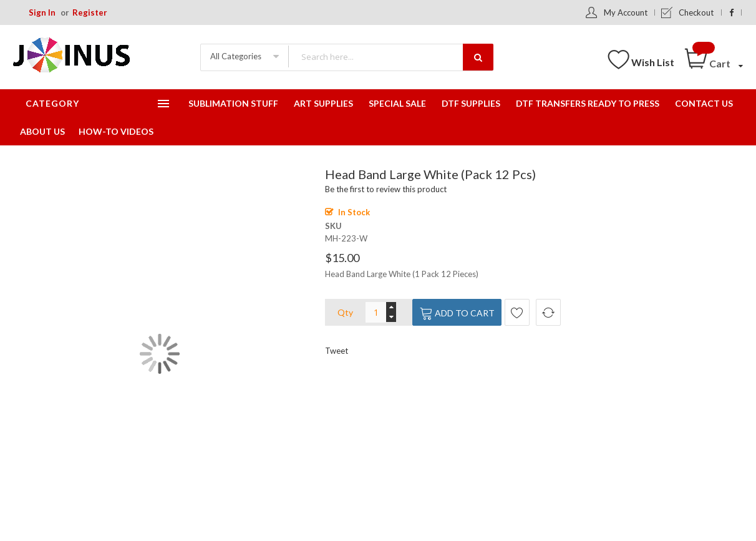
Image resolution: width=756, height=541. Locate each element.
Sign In (42, 12)
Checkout (696, 12)
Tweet (337, 351)
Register (90, 12)
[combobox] (390, 56)
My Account (626, 12)
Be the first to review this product (386, 189)
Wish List (653, 62)
